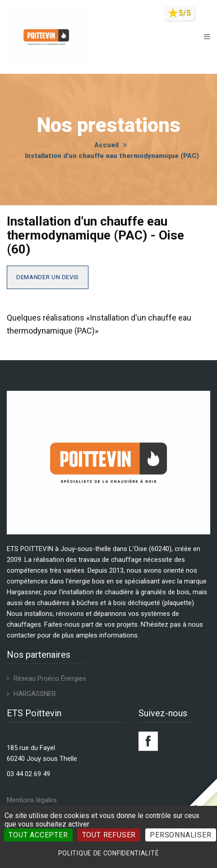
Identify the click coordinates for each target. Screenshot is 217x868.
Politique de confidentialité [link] (109, 853)
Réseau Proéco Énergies (50, 678)
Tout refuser (109, 835)
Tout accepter (38, 835)
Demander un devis (48, 277)
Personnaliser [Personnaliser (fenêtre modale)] (180, 835)
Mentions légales (32, 800)
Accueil (106, 145)
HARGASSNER (35, 694)
